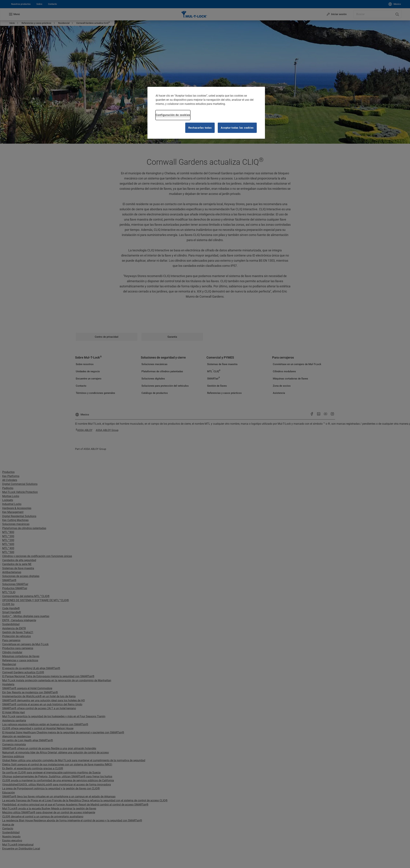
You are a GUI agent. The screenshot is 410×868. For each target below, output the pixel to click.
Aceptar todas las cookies (237, 128)
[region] (206, 113)
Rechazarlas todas (200, 128)
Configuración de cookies (173, 115)
